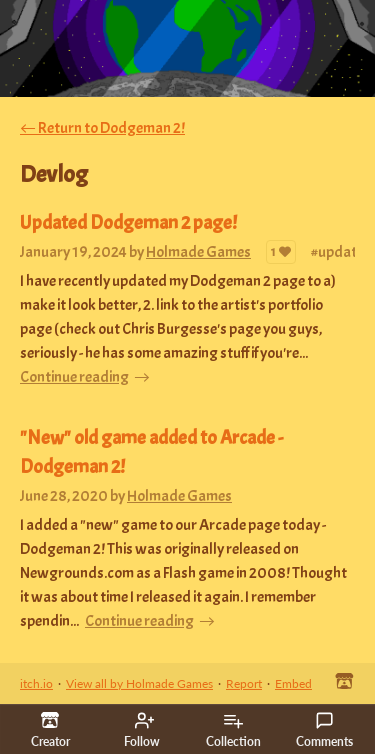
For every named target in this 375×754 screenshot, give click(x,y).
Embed (293, 683)
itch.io (36, 683)
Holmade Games (198, 252)
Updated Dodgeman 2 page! (128, 223)
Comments (324, 730)
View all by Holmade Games (139, 683)
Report (244, 683)
